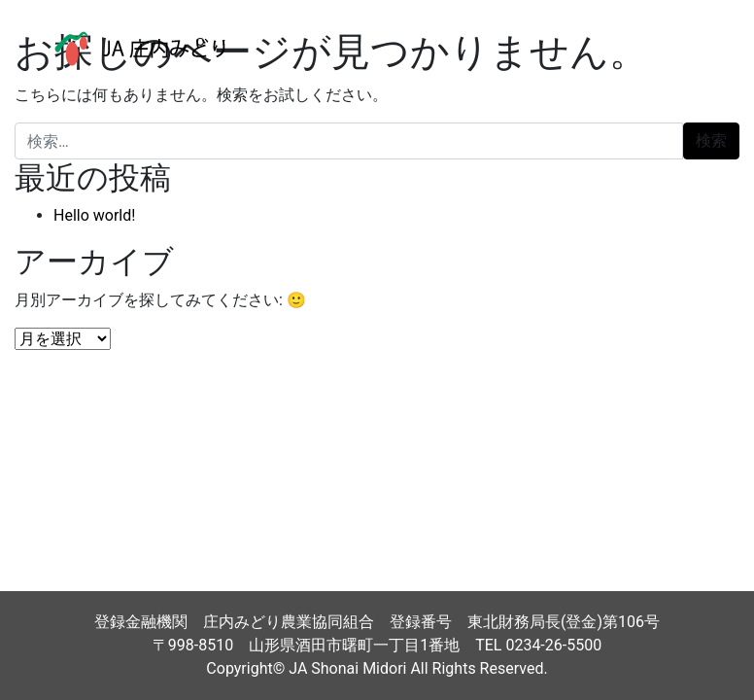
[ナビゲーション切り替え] (695, 49)
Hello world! (94, 215)
